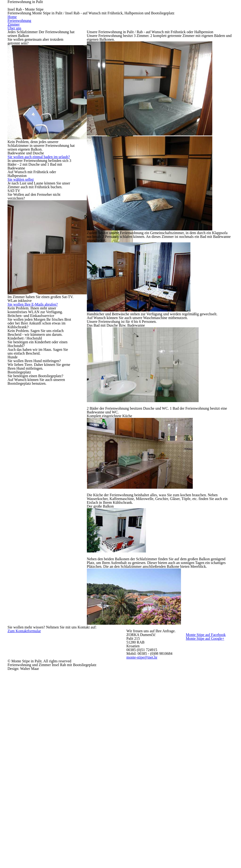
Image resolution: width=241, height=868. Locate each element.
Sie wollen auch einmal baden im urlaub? (36, 149)
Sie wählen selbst (24, 174)
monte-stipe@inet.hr (154, 847)
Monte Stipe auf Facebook (209, 807)
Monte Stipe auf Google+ (209, 822)
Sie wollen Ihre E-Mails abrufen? (37, 257)
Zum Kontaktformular (36, 795)
